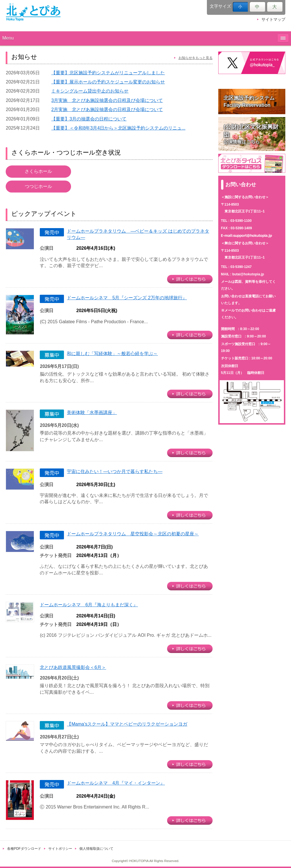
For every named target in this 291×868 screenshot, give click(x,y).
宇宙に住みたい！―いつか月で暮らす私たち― (115, 471)
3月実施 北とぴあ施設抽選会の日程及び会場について (107, 100)
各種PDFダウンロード (24, 849)
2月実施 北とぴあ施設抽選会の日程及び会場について (107, 109)
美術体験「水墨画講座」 (92, 412)
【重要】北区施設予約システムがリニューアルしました (108, 73)
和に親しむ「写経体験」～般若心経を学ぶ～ (112, 354)
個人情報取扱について (96, 849)
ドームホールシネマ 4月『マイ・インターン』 (116, 783)
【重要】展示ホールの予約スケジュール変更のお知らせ (108, 82)
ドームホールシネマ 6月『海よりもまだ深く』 (89, 605)
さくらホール (38, 171)
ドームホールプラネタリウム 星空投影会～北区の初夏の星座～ (133, 534)
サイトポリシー (60, 849)
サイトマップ (273, 20)
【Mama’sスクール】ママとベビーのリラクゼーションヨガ (127, 724)
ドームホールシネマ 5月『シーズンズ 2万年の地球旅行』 (127, 298)
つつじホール (38, 186)
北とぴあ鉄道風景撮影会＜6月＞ (73, 667)
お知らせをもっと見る (196, 58)
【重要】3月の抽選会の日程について (89, 119)
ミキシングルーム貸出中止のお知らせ (90, 91)
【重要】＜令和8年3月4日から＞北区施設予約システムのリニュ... (118, 128)
